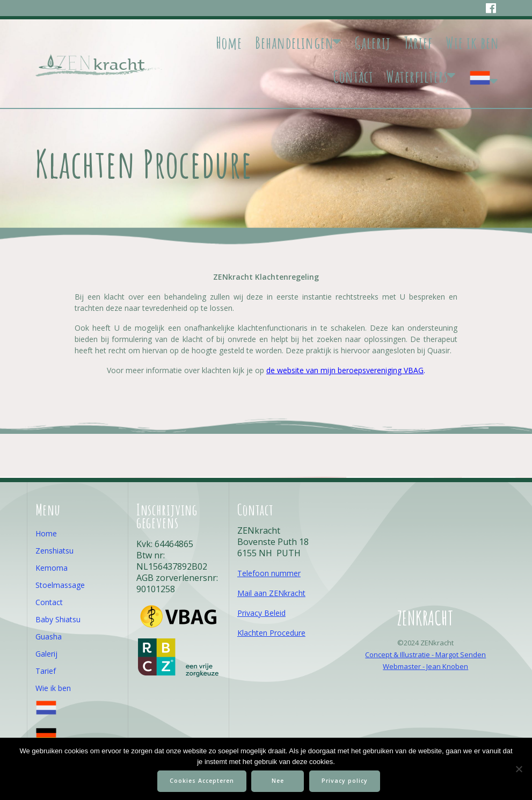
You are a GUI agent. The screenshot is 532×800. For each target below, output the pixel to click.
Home (229, 43)
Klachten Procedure (271, 633)
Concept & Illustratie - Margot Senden (425, 654)
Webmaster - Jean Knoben (425, 666)
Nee (278, 781)
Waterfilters (417, 77)
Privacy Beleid (261, 613)
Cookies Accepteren (202, 781)
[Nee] (519, 769)
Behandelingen (294, 43)
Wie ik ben (472, 43)
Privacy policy (345, 781)
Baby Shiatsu (58, 619)
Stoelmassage (60, 585)
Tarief (418, 43)
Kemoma (52, 568)
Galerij (373, 43)
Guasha (49, 637)
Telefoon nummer (269, 573)
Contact (354, 77)
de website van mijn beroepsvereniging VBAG (345, 370)
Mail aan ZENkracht (271, 593)
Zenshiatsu (54, 551)
